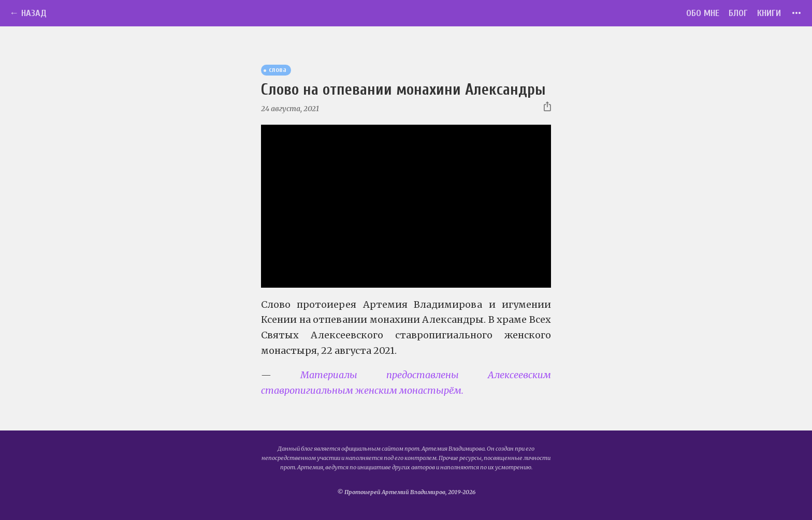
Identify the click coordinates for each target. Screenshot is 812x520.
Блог (738, 13)
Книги (769, 13)
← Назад (28, 13)
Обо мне (703, 13)
